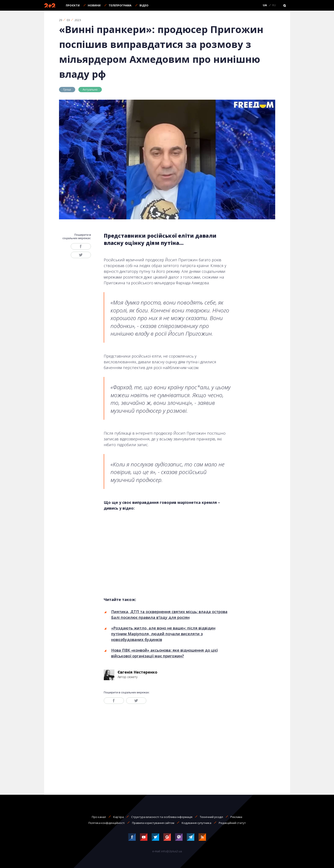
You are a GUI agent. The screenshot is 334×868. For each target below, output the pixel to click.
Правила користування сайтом (153, 823)
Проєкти (73, 5)
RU (274, 5)
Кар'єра (119, 817)
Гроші (67, 89)
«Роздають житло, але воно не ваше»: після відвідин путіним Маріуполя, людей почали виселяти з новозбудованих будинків (163, 634)
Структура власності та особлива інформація (162, 817)
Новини (94, 5)
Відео (144, 5)
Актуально (90, 89)
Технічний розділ (211, 817)
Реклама (236, 817)
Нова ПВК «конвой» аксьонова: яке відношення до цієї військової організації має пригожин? (164, 653)
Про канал (99, 817)
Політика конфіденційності (107, 823)
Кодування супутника (197, 823)
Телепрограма (120, 5)
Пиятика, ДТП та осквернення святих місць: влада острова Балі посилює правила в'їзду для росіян (169, 614)
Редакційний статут (232, 823)
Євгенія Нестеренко (137, 672)
